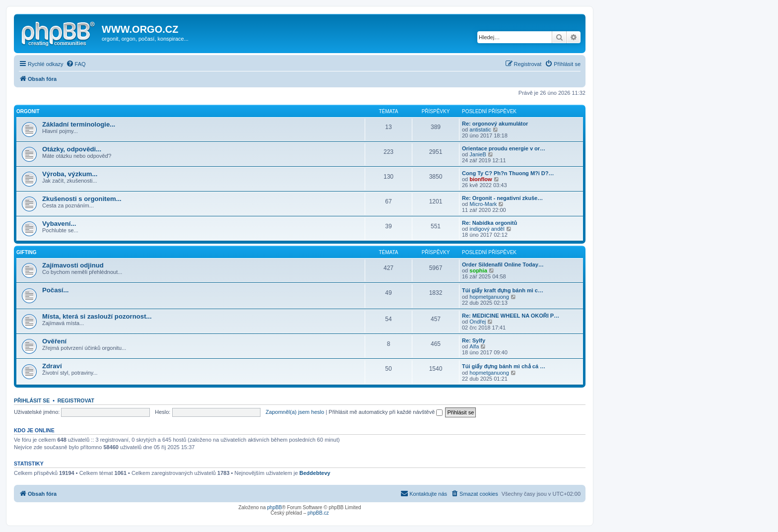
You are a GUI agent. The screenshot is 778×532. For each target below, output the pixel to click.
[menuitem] (76, 64)
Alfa (474, 346)
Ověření (54, 341)
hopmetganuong (489, 297)
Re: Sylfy (474, 340)
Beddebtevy (315, 473)
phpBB (274, 507)
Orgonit (28, 111)
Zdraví (52, 366)
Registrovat (76, 400)
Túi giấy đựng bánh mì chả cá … (504, 366)
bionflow (481, 179)
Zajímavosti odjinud (73, 265)
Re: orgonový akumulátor (495, 124)
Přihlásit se (32, 400)
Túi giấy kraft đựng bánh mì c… (503, 290)
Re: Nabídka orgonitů (489, 223)
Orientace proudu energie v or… (504, 148)
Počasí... (56, 290)
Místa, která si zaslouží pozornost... (97, 316)
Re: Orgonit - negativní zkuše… (502, 198)
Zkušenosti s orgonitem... (82, 199)
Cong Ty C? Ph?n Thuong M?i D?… (508, 173)
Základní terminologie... (79, 124)
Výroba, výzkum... (70, 174)
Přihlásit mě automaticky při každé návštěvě (386, 412)
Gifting (27, 252)
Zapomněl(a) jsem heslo (295, 412)
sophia (478, 270)
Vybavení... (59, 224)
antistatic (480, 130)
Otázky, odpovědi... (72, 149)
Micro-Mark (483, 204)
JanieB (478, 154)
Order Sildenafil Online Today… (503, 265)
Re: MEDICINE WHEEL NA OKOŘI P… (511, 316)
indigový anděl (487, 229)
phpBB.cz (318, 513)
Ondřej (478, 322)
